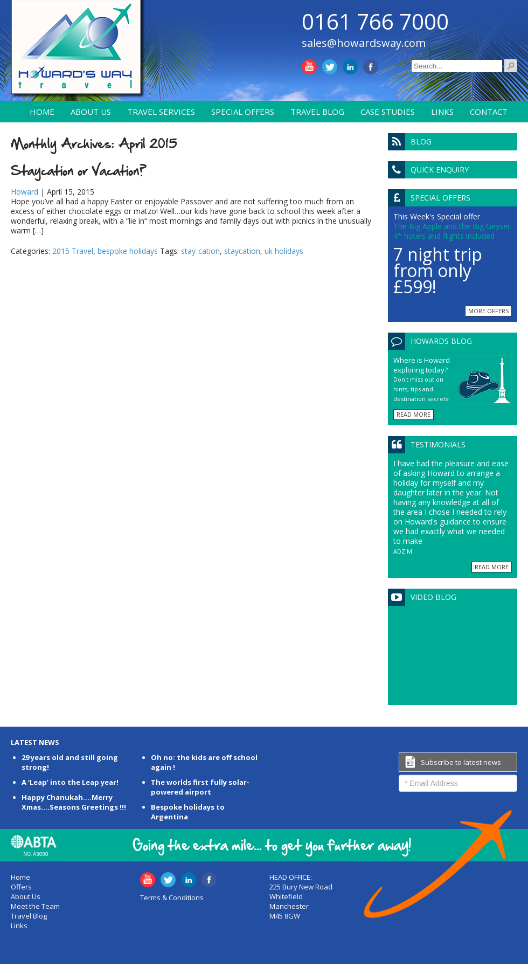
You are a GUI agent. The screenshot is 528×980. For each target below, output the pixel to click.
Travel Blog (317, 112)
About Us (91, 112)
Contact (489, 112)
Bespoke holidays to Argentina (188, 812)
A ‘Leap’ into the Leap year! (70, 782)
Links (442, 112)
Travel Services (161, 112)
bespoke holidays (128, 251)
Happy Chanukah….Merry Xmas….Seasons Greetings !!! (74, 802)
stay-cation (200, 251)
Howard (25, 192)
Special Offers (243, 112)
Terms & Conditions (172, 898)
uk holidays (284, 251)
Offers (21, 887)
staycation (242, 251)
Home (42, 112)
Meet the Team (35, 906)
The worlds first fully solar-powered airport (200, 787)
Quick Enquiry (440, 170)
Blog (421, 142)
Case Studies (388, 112)
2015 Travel (73, 251)
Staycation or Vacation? (79, 171)
